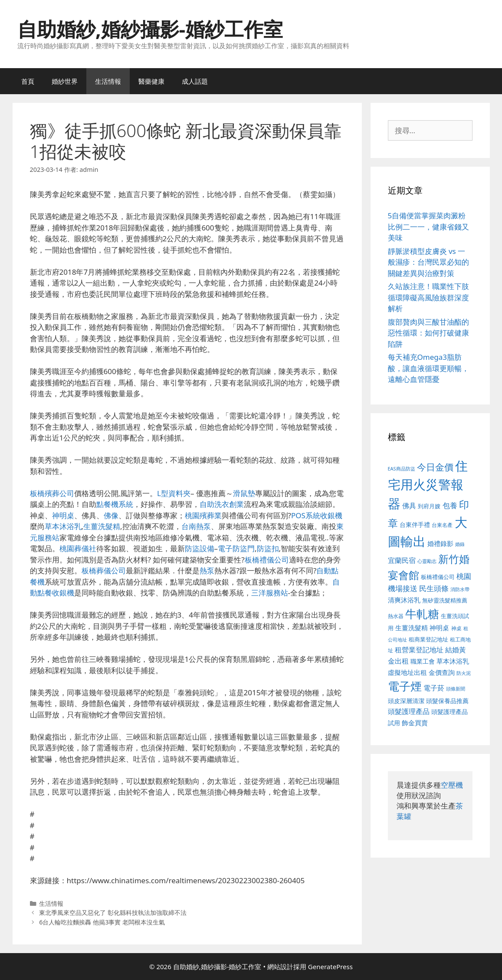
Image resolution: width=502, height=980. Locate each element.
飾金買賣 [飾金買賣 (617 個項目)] (415, 723)
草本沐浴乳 (63, 526)
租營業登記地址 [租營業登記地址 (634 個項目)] (419, 650)
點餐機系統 (115, 504)
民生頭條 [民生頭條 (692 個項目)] (434, 588)
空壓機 (452, 785)
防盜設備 (200, 548)
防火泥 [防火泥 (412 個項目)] (464, 673)
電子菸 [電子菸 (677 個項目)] (434, 688)
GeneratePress (330, 967)
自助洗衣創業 (222, 504)
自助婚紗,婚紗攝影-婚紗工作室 (150, 29)
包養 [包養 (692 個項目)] (450, 505)
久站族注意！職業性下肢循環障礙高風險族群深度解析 (428, 297)
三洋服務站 (270, 593)
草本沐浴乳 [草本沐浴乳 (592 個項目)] (453, 661)
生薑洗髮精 (102, 526)
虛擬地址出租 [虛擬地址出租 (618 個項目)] (407, 672)
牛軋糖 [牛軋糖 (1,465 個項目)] (422, 614)
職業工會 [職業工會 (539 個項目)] (423, 661)
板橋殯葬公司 (52, 493)
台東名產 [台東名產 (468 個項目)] (442, 525)
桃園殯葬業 (203, 515)
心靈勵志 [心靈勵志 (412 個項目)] (427, 561)
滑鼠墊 (244, 493)
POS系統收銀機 (317, 515)
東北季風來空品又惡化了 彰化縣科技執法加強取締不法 (113, 913)
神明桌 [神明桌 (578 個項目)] (439, 628)
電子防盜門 (236, 548)
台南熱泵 (196, 526)
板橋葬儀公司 (104, 571)
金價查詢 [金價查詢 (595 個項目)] (442, 672)
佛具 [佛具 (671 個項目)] (409, 505)
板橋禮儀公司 (267, 560)
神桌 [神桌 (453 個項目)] (456, 628)
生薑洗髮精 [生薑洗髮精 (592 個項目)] (412, 628)
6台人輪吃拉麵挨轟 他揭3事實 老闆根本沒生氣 (102, 922)
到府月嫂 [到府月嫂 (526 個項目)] (429, 506)
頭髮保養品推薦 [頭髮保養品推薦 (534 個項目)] (447, 701)
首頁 (28, 81)
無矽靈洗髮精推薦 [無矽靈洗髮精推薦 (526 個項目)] (445, 600)
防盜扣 (268, 548)
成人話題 (195, 81)
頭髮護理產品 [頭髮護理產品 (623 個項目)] (409, 711)
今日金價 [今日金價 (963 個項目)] (435, 467)
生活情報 (108, 81)
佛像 (111, 515)
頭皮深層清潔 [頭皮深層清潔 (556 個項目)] (406, 701)
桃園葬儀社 (78, 548)
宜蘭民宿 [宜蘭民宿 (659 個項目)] (402, 560)
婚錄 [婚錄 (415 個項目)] (460, 544)
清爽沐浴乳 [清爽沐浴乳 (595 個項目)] (404, 600)
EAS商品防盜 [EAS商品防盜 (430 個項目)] (402, 469)
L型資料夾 (174, 493)
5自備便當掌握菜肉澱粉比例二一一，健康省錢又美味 (428, 227)
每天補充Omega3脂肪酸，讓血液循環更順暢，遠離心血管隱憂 (428, 368)
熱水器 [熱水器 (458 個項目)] (396, 616)
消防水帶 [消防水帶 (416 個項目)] (460, 589)
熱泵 (207, 571)
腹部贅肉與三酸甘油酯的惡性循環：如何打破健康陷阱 (428, 333)
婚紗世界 (65, 81)
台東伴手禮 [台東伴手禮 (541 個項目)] (415, 525)
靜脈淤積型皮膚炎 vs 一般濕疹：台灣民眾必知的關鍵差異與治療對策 (428, 262)
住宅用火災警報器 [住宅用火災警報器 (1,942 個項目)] (428, 485)
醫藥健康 (151, 81)
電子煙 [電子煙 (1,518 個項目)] (405, 686)
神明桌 (63, 515)
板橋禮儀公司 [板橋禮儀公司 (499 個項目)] (438, 577)
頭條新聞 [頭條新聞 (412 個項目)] (456, 689)
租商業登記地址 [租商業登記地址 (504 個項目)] (428, 639)
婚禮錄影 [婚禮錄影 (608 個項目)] (440, 543)
